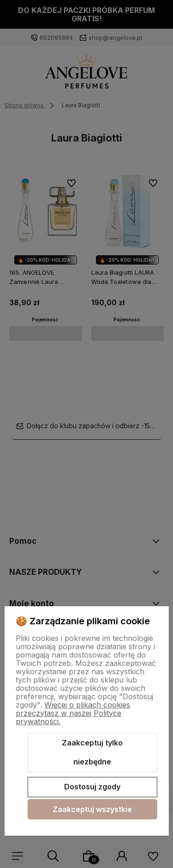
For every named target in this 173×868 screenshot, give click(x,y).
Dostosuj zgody (92, 787)
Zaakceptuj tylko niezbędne (92, 752)
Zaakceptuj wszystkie (92, 809)
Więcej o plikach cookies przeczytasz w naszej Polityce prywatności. (73, 713)
